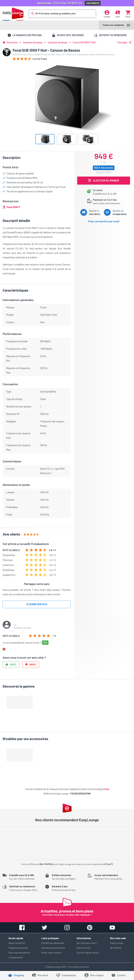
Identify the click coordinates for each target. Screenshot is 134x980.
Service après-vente (88, 953)
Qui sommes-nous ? (87, 943)
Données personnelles (53, 948)
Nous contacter (17, 943)
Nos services (83, 948)
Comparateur (16, 957)
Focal (106, 789)
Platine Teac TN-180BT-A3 (68, 3)
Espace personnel (18, 948)
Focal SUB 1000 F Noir (84, 42)
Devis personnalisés (19, 953)
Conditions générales (53, 943)
